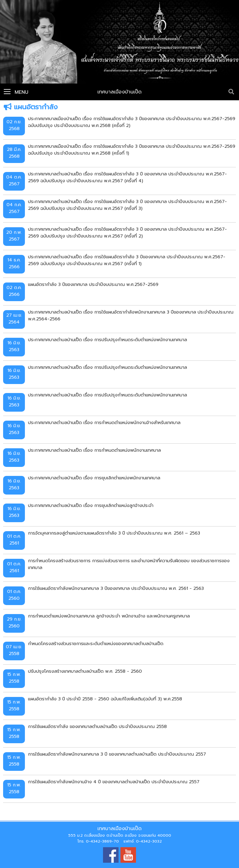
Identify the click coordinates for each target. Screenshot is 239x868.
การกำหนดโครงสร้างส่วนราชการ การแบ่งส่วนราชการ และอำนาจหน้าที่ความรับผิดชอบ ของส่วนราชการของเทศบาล (129, 564)
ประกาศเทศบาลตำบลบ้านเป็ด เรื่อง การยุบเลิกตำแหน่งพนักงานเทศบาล (94, 478)
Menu (16, 92)
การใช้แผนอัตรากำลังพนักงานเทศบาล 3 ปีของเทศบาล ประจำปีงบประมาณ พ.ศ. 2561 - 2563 (116, 588)
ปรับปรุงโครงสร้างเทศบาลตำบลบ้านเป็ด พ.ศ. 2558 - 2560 (85, 671)
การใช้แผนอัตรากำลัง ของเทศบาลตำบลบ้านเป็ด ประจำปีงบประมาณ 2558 (97, 726)
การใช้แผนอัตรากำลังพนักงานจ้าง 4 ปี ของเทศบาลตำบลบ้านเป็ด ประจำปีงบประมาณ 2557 (114, 782)
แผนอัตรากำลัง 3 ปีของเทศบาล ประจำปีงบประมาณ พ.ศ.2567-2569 (93, 284)
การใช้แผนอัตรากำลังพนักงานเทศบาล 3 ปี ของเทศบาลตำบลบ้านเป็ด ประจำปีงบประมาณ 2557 (117, 754)
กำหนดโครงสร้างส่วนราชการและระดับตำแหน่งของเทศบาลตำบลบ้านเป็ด (96, 644)
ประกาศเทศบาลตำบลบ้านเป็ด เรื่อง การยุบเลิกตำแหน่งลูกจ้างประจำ (91, 505)
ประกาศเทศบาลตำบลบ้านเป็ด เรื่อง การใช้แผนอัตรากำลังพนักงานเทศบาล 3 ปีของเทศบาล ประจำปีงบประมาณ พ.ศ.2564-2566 (131, 315)
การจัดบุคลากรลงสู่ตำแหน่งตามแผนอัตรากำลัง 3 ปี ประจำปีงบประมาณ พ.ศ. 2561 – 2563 (114, 533)
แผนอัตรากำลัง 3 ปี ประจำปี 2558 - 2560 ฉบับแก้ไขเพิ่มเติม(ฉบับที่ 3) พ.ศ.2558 (105, 699)
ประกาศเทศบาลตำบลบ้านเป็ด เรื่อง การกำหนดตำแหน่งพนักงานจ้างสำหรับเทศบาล (104, 423)
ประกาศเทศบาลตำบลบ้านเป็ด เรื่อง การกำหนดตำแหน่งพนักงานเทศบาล (94, 450)
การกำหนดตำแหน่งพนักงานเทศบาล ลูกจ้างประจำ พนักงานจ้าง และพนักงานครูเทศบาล (109, 616)
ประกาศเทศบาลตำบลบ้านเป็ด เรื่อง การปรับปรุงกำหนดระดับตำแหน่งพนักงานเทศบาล (108, 340)
